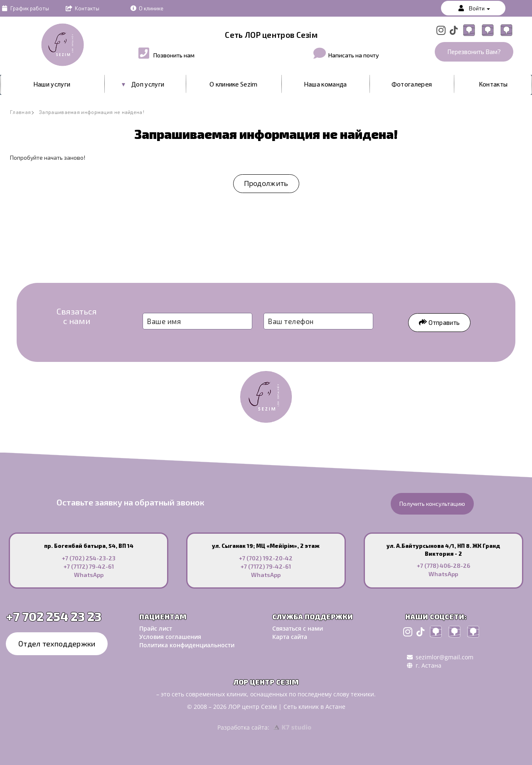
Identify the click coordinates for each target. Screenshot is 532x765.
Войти (473, 8)
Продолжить (266, 183)
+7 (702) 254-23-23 (89, 558)
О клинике (146, 8)
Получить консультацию (432, 504)
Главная (20, 112)
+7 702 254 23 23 (54, 616)
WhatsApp (89, 575)
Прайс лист (156, 628)
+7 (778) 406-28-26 (443, 566)
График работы (25, 8)
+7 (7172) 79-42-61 (89, 566)
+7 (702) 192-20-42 (266, 558)
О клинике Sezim (234, 85)
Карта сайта (290, 637)
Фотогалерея (412, 85)
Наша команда (325, 85)
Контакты (82, 8)
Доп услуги (148, 85)
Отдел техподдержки (57, 644)
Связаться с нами (298, 628)
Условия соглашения (170, 637)
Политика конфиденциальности (187, 645)
